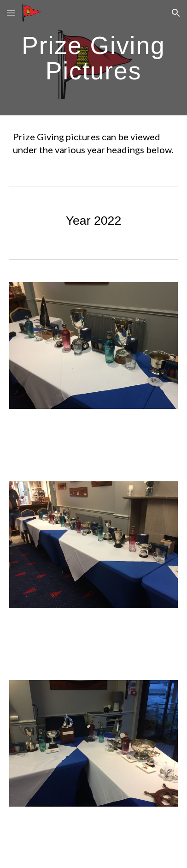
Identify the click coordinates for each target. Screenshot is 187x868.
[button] (11, 13)
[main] (93, 58)
